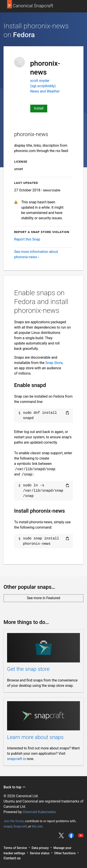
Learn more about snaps (35, 737)
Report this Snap (27, 239)
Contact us (12, 858)
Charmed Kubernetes (39, 812)
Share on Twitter (61, 835)
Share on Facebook (71, 835)
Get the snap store (28, 669)
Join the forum (14, 821)
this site (37, 826)
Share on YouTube (81, 835)
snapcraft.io (16, 759)
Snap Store (54, 363)
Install (39, 108)
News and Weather (45, 91)
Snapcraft (20, 826)
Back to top (15, 787)
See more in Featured (44, 598)
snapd (8, 826)
